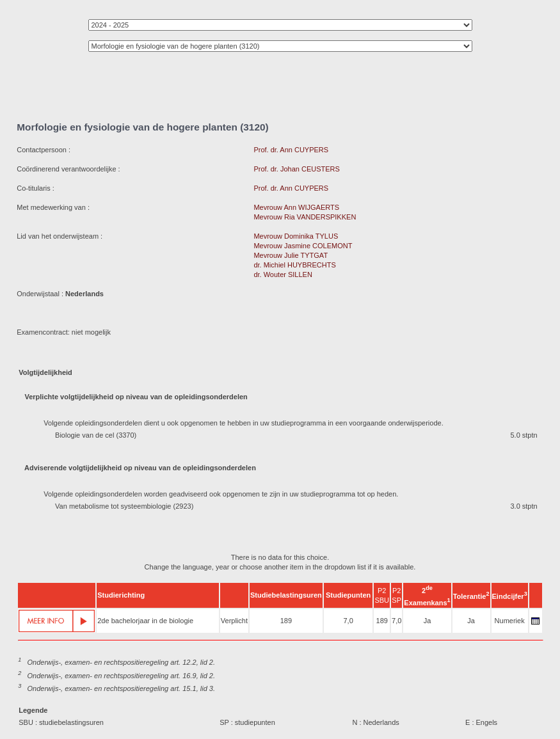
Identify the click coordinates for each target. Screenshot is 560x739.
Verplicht (234, 621)
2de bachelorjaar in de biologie (145, 621)
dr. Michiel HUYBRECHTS (294, 265)
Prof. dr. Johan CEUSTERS (297, 169)
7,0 (348, 621)
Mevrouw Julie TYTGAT (291, 255)
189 (286, 621)
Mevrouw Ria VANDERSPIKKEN (305, 217)
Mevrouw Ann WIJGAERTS (296, 207)
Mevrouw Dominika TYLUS (296, 236)
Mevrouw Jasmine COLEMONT (303, 246)
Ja (428, 621)
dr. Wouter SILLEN (283, 274)
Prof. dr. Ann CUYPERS (291, 150)
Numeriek (510, 621)
